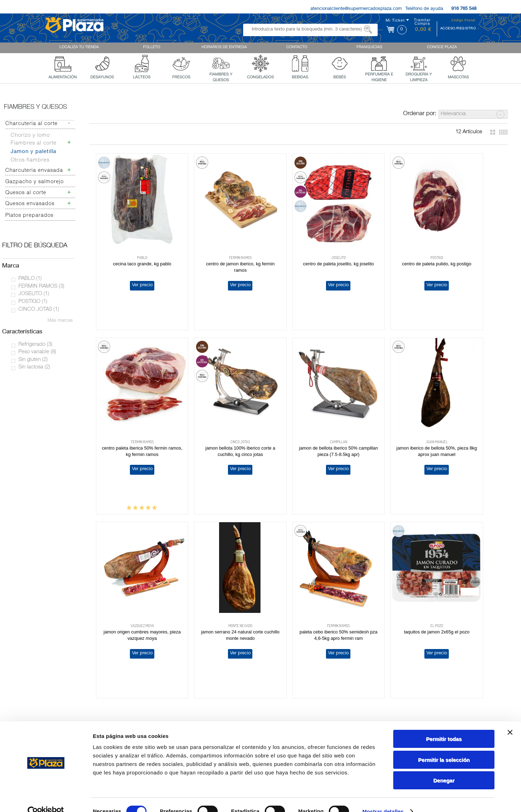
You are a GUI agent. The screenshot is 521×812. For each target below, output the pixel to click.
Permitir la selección (444, 746)
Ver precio (134, 269)
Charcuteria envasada (34, 171)
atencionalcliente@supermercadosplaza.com (356, 9)
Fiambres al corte (34, 143)
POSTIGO (33, 302)
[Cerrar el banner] (510, 719)
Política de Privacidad (393, 704)
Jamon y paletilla (33, 152)
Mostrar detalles (383, 798)
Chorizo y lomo (30, 136)
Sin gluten (33, 360)
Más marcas (60, 321)
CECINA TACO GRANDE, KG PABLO (134, 248)
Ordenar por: (420, 114)
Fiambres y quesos (35, 107)
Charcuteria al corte (32, 124)
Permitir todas (444, 725)
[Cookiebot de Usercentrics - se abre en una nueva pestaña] (46, 798)
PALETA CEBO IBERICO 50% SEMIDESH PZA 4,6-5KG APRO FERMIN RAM (134, 589)
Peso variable (37, 352)
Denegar (444, 767)
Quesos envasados (30, 204)
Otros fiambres (30, 160)
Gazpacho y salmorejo (35, 182)
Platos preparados (29, 216)
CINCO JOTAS (39, 309)
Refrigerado (35, 345)
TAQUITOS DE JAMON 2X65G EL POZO (216, 583)
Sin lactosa (34, 367)
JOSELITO (34, 294)
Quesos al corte (26, 193)
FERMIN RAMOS (41, 286)
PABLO (30, 279)
